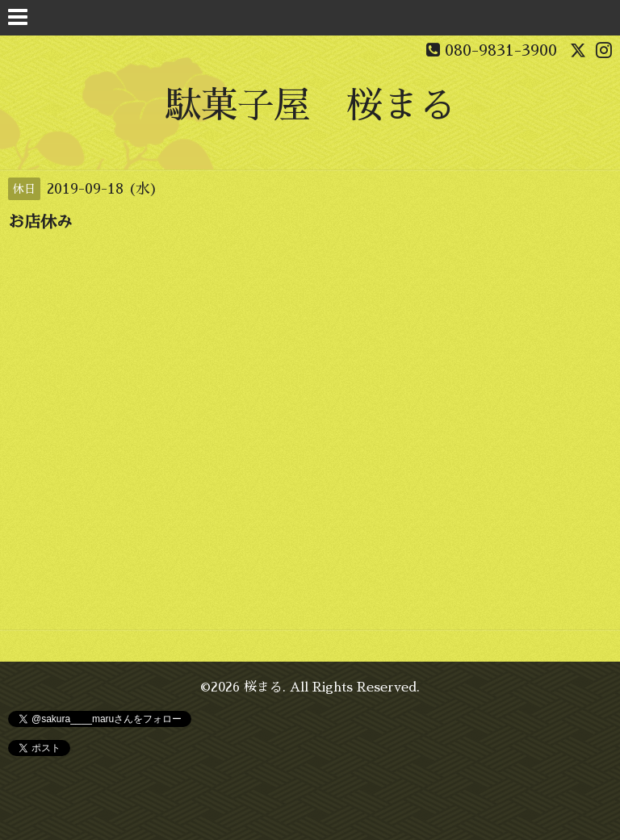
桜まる (263, 687)
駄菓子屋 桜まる (310, 105)
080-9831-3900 (501, 50)
